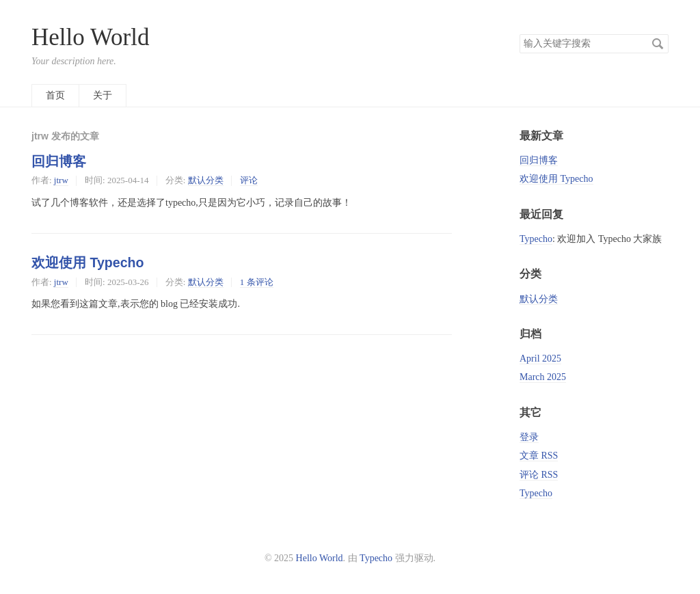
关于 (103, 95)
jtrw (61, 180)
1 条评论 (257, 282)
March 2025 (543, 377)
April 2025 (540, 359)
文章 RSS (539, 456)
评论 (249, 180)
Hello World (91, 37)
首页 (55, 95)
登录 (529, 437)
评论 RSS (539, 475)
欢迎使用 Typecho (88, 262)
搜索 (658, 44)
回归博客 (59, 161)
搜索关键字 (519, 34)
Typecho (536, 239)
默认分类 (206, 180)
